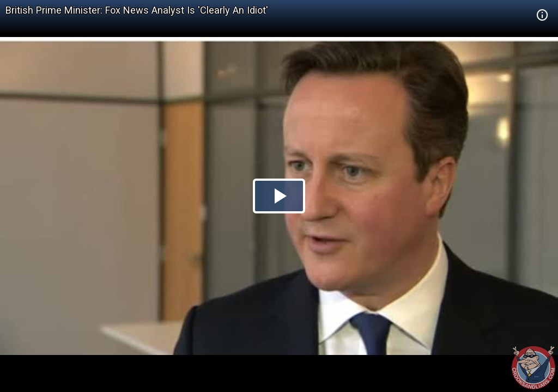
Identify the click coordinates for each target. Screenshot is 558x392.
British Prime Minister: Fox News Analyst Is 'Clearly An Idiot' (137, 10)
